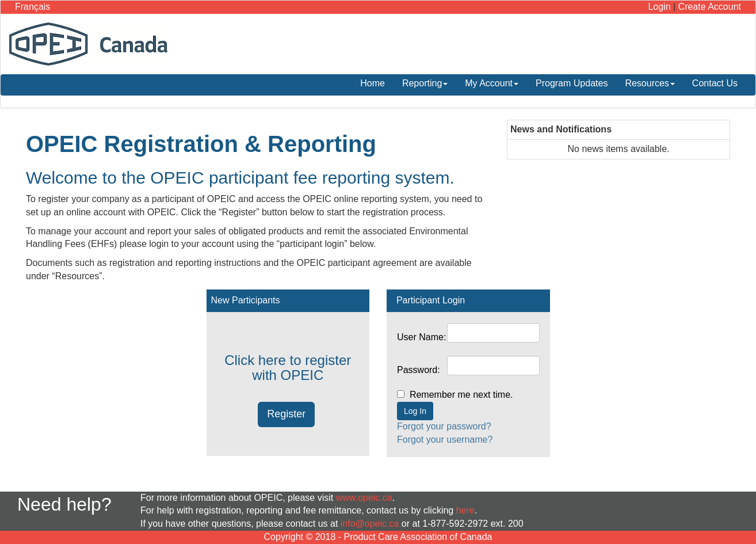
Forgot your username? (445, 440)
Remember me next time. (469, 395)
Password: (419, 370)
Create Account (710, 7)
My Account (492, 83)
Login (659, 7)
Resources (650, 83)
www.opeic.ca (364, 498)
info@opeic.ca (370, 524)
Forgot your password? (444, 426)
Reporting (425, 83)
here (465, 510)
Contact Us (715, 83)
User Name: (421, 337)
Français (33, 7)
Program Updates (572, 83)
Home (373, 83)
